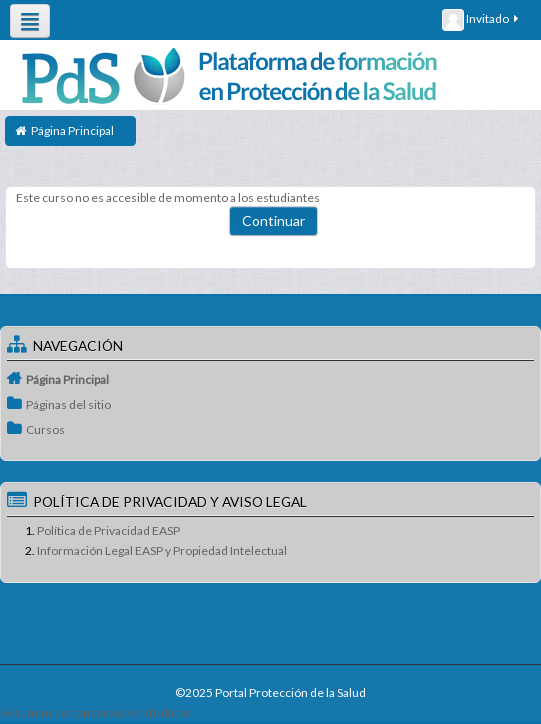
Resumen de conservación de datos (95, 712)
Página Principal (67, 379)
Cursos (45, 429)
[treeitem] (270, 379)
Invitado (481, 20)
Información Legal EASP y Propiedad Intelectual (162, 550)
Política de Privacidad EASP (108, 530)
